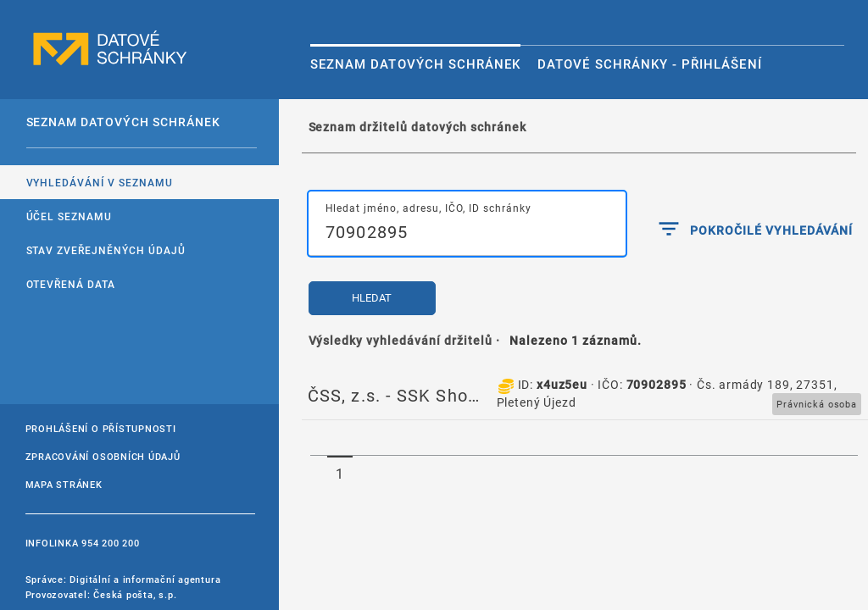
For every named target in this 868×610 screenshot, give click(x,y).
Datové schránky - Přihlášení (649, 64)
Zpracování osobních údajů (103, 456)
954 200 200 (110, 543)
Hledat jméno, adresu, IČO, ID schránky (428, 207)
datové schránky (110, 49)
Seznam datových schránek (415, 64)
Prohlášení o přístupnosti (101, 428)
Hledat (372, 298)
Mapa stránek (64, 484)
